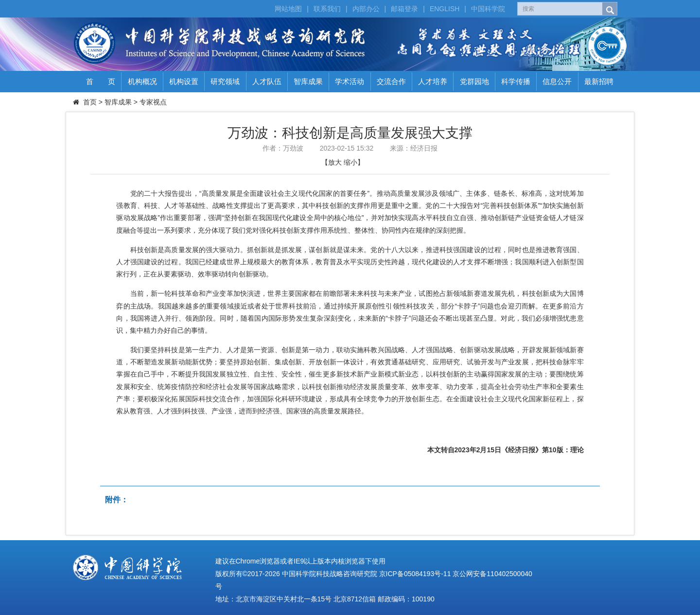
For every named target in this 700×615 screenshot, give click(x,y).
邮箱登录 (404, 9)
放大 (335, 162)
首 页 (101, 81)
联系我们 (327, 9)
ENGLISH (445, 9)
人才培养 (433, 81)
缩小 (350, 162)
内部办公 (366, 9)
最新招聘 (599, 81)
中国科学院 (488, 9)
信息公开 (557, 81)
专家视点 (153, 102)
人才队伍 (267, 81)
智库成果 (308, 81)
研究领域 (225, 81)
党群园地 (474, 81)
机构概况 (142, 81)
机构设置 (184, 81)
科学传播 (516, 81)
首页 (90, 102)
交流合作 (391, 81)
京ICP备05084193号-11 (415, 574)
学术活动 (350, 81)
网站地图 (288, 9)
